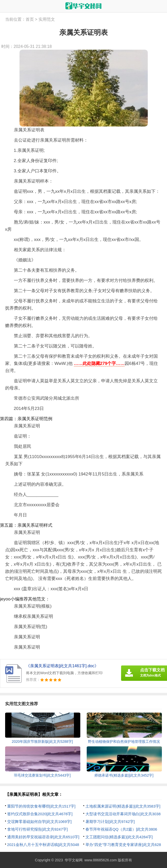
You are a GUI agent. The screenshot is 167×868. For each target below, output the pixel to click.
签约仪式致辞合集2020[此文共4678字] (40, 814)
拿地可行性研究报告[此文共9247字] (38, 829)
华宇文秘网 (74, 860)
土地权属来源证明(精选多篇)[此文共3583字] (123, 806)
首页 (30, 19)
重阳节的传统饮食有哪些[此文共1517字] (41, 806)
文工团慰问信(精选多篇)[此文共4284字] (119, 837)
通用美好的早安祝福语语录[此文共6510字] (43, 837)
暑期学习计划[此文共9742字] (110, 822)
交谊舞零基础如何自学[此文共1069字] (40, 822)
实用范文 (47, 19)
